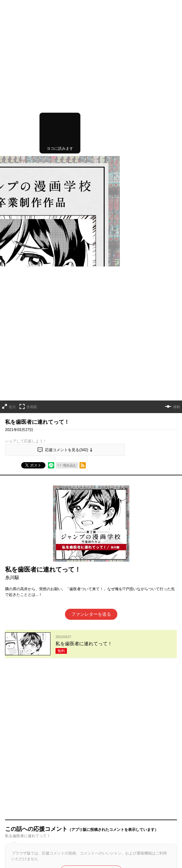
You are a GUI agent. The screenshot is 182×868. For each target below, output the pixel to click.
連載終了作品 (113, 756)
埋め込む (70, 222)
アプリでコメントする (91, 480)
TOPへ (23, 756)
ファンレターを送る (91, 371)
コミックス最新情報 (147, 756)
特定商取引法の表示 (22, 855)
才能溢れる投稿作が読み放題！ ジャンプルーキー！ (91, 782)
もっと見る (88, 686)
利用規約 (13, 839)
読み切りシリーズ (80, 756)
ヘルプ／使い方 (18, 828)
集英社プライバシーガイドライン (33, 847)
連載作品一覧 (47, 756)
